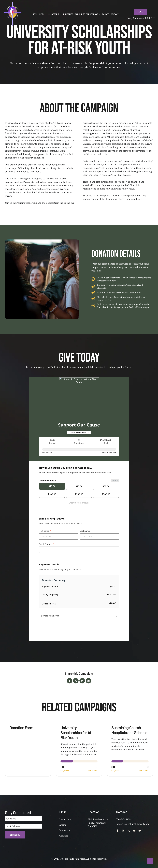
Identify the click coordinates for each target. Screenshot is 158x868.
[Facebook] (70, 681)
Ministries (65, 830)
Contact (64, 836)
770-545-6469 (123, 819)
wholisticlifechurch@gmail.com (133, 824)
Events (63, 825)
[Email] (88, 681)
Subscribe (15, 835)
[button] (46, 14)
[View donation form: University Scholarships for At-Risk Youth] (79, 749)
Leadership (65, 819)
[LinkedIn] (82, 681)
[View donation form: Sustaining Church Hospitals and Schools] (130, 749)
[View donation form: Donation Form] (28, 749)
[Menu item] (35, 14)
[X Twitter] (76, 681)
